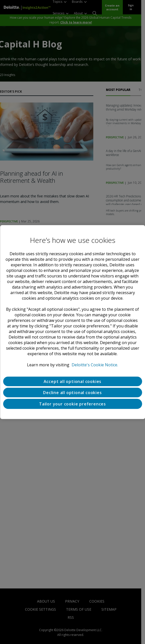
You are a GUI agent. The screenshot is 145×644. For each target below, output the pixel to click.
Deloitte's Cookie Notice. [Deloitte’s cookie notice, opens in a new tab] (95, 365)
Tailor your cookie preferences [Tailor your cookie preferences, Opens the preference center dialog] (72, 404)
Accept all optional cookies (73, 381)
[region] (72, 322)
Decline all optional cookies (72, 392)
